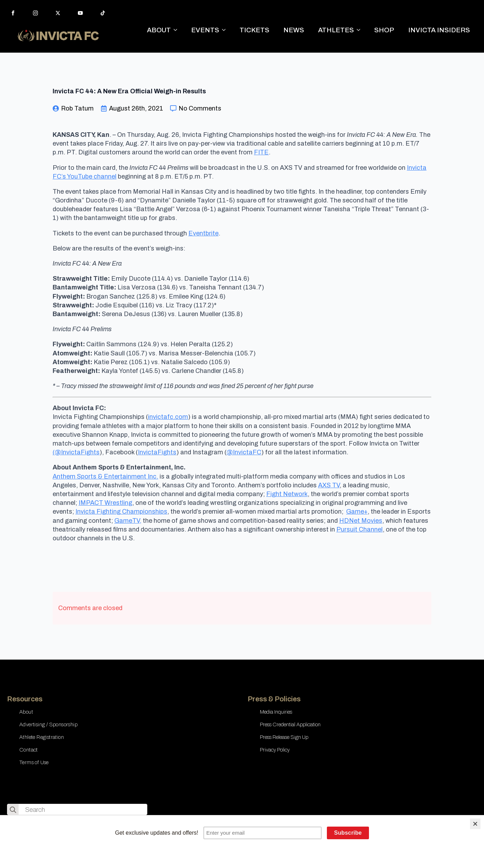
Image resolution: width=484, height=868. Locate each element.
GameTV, (128, 521)
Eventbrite (203, 233)
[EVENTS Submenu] (226, 30)
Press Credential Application (290, 725)
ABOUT (159, 30)
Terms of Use (34, 762)
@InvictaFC (244, 452)
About (26, 712)
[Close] (475, 824)
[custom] (103, 13)
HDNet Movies (361, 521)
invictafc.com (168, 417)
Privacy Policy (275, 750)
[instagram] (35, 13)
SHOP (384, 30)
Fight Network (287, 494)
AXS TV (329, 485)
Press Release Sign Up (284, 737)
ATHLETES (336, 30)
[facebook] (13, 13)
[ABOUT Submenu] (177, 30)
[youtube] (80, 13)
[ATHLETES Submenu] (361, 30)
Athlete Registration (42, 737)
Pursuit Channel (359, 529)
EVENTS (205, 30)
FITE (261, 152)
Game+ (357, 512)
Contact (29, 750)
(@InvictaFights (76, 452)
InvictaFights (157, 452)
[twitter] (58, 13)
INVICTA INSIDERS (439, 30)
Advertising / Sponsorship (48, 725)
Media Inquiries (276, 712)
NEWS (294, 30)
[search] (13, 810)
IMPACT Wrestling (105, 503)
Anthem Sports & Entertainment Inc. (105, 476)
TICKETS (254, 30)
